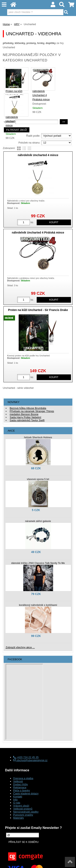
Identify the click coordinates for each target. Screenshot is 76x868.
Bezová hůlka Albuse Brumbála (28, 408)
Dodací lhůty (20, 784)
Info (15, 800)
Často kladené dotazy (26, 794)
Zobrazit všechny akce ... (20, 647)
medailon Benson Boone (24, 414)
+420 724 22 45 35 (26, 757)
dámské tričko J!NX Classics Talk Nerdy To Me (38, 563)
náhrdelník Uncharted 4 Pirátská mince (41, 95)
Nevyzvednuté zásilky (26, 812)
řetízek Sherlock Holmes (38, 437)
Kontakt (18, 797)
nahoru (70, 862)
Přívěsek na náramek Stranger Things (32, 411)
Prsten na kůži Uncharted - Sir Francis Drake (38, 310)
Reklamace (20, 787)
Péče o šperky (21, 790)
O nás (17, 803)
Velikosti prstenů (23, 809)
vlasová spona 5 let (38, 479)
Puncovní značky (23, 815)
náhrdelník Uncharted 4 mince (38, 155)
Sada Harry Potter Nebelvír (26, 417)
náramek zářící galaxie (38, 521)
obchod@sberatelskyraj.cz (30, 760)
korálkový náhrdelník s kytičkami (38, 605)
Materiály (19, 818)
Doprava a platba (23, 778)
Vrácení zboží (21, 806)
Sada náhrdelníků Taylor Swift (27, 420)
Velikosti (18, 781)
